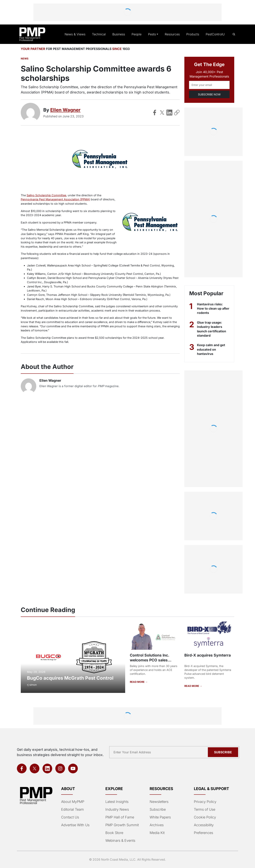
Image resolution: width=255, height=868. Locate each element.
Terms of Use (204, 809)
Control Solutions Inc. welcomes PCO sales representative (149, 660)
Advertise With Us (75, 825)
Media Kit (157, 833)
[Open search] (234, 34)
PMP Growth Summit (122, 825)
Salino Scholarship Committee (46, 195)
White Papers (160, 817)
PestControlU (215, 34)
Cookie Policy (204, 817)
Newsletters (159, 802)
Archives (156, 825)
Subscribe (157, 809)
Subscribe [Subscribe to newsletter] (224, 752)
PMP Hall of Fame (119, 817)
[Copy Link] (177, 113)
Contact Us (70, 817)
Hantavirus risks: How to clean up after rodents (210, 309)
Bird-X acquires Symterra (207, 655)
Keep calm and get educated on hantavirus (211, 349)
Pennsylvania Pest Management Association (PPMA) (55, 199)
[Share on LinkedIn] (169, 113)
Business (120, 34)
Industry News (117, 809)
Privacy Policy (204, 802)
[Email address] (209, 85)
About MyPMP (72, 802)
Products (193, 34)
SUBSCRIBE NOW (209, 94)
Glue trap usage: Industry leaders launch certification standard (212, 329)
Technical (101, 34)
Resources (173, 34)
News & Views (78, 34)
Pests (153, 34)
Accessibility (203, 825)
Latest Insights (117, 802)
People (138, 34)
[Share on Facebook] (155, 113)
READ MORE (137, 682)
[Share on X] (162, 113)
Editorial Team (72, 809)
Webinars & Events (120, 841)
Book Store (114, 833)
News (24, 59)
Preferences (203, 833)
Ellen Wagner (65, 110)
